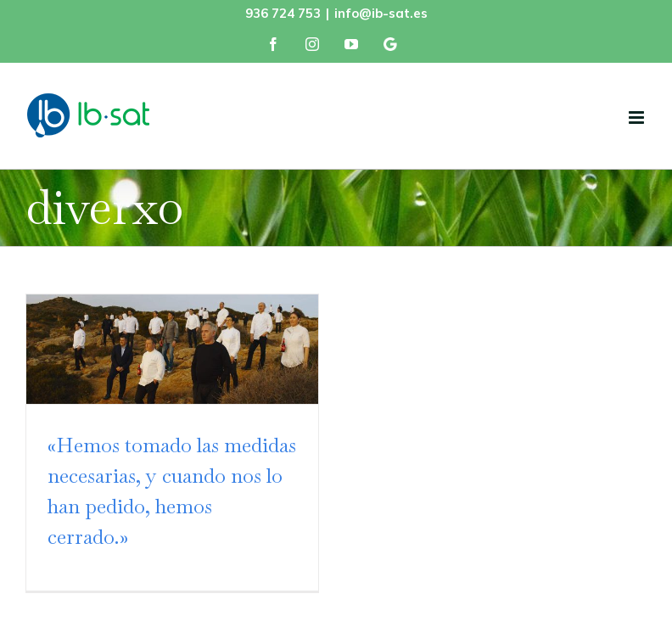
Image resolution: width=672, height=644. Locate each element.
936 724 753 (283, 13)
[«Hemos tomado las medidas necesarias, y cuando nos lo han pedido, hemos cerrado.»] (172, 349)
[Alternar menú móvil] (638, 118)
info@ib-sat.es (381, 13)
